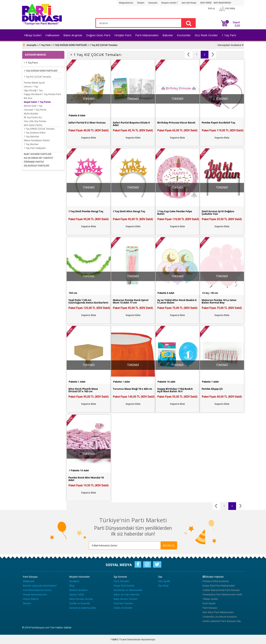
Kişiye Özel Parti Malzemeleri (219, 585)
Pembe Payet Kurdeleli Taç (219, 122)
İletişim (141, 3)
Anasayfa (153, 3)
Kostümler (184, 35)
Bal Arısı (28, 98)
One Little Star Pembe (35, 121)
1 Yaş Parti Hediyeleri (35, 148)
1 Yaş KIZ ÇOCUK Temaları (38, 76)
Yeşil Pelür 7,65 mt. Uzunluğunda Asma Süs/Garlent (81, 302)
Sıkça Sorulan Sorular (81, 599)
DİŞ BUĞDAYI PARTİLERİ (37, 165)
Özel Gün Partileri (123, 603)
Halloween (52, 35)
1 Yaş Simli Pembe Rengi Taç (87, 211)
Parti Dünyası (210, 607)
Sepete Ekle (89, 137)
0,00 (237, 26)
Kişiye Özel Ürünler (124, 585)
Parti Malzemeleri (147, 35)
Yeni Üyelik (164, 581)
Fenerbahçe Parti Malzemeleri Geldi (222, 594)
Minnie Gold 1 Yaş (33, 106)
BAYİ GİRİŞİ (206, 3)
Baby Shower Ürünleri (126, 599)
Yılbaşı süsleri (210, 599)
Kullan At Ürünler (123, 607)
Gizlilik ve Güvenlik (80, 603)
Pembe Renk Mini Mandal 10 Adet (87, 478)
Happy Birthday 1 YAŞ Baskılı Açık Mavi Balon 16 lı (177, 390)
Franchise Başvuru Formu (37, 590)
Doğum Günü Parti (98, 35)
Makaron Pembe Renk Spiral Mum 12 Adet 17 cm (132, 301)
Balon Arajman (73, 35)
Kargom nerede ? (169, 3)
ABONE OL (164, 545)
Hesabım (74, 581)
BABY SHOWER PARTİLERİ (38, 154)
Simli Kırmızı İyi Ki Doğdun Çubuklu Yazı (219, 212)
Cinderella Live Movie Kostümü (220, 616)
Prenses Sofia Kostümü (216, 581)
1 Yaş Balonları (32, 136)
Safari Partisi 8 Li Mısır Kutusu (88, 122)
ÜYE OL (212, 9)
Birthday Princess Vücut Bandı (177, 122)
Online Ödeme (31, 599)
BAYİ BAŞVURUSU (222, 3)
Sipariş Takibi (77, 594)
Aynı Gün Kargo (189, 3)
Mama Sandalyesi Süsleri (37, 140)
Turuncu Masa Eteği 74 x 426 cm (132, 390)
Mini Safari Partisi (33, 125)
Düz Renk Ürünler (206, 35)
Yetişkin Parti (123, 35)
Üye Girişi (163, 585)
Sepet (235, 23)
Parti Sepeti (209, 603)
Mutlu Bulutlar (31, 113)
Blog (72, 585)
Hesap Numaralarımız (35, 594)
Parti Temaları (122, 581)
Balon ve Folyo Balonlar (127, 594)
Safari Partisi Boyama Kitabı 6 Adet (132, 123)
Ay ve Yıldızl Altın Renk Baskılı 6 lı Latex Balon (177, 301)
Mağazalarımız (126, 3)
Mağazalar (29, 581)
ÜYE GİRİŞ (230, 9)
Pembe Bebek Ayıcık (34, 82)
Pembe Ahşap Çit (213, 388)
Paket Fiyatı (89, 130)
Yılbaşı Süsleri (33, 35)
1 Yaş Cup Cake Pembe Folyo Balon (176, 212)
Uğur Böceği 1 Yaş (33, 90)
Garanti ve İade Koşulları (83, 607)
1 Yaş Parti (229, 35)
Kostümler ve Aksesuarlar (128, 590)
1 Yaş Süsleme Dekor (35, 132)
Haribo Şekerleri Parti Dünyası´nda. (222, 621)
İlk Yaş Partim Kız (33, 117)
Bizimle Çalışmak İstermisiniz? (40, 585)
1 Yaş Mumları (31, 144)
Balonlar (168, 35)
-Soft (114, 639)
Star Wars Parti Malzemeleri (218, 612)
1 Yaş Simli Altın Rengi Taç (130, 211)
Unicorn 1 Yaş (31, 86)
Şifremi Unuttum (78, 590)
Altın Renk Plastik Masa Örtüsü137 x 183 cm (84, 390)
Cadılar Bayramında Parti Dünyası (221, 590)
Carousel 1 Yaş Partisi (35, 109)
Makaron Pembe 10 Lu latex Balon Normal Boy (220, 301)
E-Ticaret (122, 639)
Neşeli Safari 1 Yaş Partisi (37, 102)
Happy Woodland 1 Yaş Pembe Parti (42, 94)
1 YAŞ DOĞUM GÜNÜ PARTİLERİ (41, 70)
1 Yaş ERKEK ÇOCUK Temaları (39, 128)
